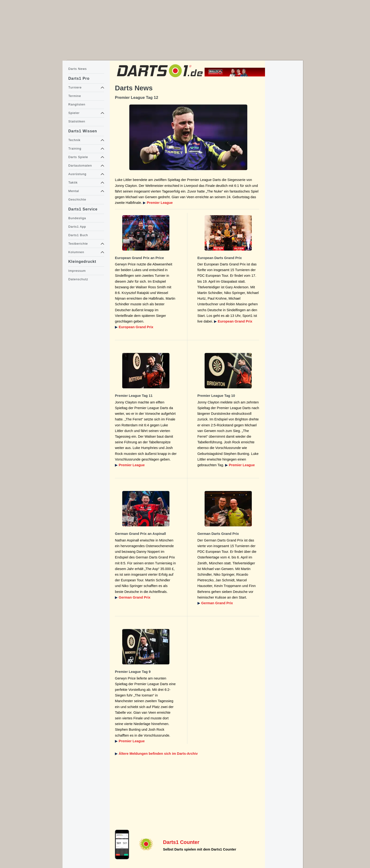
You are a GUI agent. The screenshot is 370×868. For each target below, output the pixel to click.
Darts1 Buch (78, 235)
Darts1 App (77, 227)
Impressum (77, 271)
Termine (75, 96)
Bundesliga (77, 218)
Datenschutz (78, 279)
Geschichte (77, 199)
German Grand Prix (135, 597)
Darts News (77, 69)
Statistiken (77, 121)
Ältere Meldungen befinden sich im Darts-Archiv (158, 754)
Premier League (160, 203)
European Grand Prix (136, 327)
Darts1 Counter (181, 842)
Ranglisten (77, 104)
